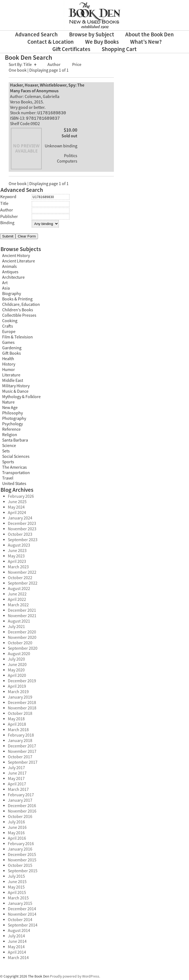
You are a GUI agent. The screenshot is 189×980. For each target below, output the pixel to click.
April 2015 (17, 894)
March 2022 (18, 606)
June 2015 (17, 883)
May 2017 (16, 780)
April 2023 (17, 563)
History (9, 365)
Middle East (13, 382)
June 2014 (17, 943)
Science (9, 447)
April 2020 (17, 677)
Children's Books (18, 311)
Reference (11, 430)
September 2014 (23, 926)
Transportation (16, 474)
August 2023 (19, 546)
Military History (16, 387)
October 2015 (20, 867)
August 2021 (19, 622)
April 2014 (17, 953)
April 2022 (17, 601)
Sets (6, 452)
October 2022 (20, 579)
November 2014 (22, 915)
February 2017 (21, 796)
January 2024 (20, 519)
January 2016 (20, 850)
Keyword (8, 198)
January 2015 (20, 905)
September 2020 (23, 649)
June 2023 (17, 552)
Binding (7, 224)
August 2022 (19, 590)
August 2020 (19, 655)
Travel (8, 479)
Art (5, 284)
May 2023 (16, 557)
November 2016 (22, 812)
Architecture (13, 278)
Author (54, 65)
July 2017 (16, 769)
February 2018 (21, 736)
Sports (8, 463)
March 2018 (18, 731)
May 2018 (16, 720)
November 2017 (22, 753)
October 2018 (20, 715)
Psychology (12, 425)
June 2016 (17, 829)
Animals (9, 268)
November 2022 (22, 573)
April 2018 (17, 725)
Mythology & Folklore (21, 398)
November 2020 (22, 639)
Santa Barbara (15, 441)
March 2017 (18, 791)
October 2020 (20, 644)
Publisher (9, 218)
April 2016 (17, 839)
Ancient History (16, 257)
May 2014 (16, 948)
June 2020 (17, 666)
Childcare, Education (21, 306)
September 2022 (23, 584)
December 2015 (22, 856)
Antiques (10, 273)
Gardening (12, 349)
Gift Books (12, 354)
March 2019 (18, 693)
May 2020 (16, 671)
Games (8, 344)
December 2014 (22, 910)
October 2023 (20, 535)
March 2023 (18, 568)
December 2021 (22, 611)
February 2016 (21, 845)
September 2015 (23, 872)
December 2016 (22, 807)
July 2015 (16, 877)
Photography (14, 420)
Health (8, 360)
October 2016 (20, 818)
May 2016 (16, 834)
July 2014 (16, 937)
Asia (6, 289)
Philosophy (12, 414)
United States (14, 485)
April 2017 (17, 785)
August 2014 (19, 932)
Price (77, 65)
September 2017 (23, 763)
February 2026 (21, 497)
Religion (10, 436)
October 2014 (20, 921)
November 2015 (22, 861)
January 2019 (20, 698)
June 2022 (17, 595)
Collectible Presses (19, 316)
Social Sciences (16, 458)
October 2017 (20, 758)
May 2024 (16, 508)
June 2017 (17, 774)
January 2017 (20, 801)
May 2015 (16, 888)
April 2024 (17, 514)
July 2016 (16, 823)
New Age (10, 409)
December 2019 (22, 682)
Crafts (8, 327)
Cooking (10, 322)
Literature (11, 376)
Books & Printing (17, 300)
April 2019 (17, 687)
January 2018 (20, 742)
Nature (8, 403)
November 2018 (22, 709)
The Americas (15, 468)
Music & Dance (15, 392)
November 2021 (22, 617)
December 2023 (22, 525)
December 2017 (22, 747)
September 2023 (23, 541)
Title (30, 65)
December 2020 (22, 633)
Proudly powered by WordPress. (75, 977)
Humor (9, 371)
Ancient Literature (19, 262)
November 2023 (22, 530)
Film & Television (17, 338)
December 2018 (22, 704)
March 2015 (18, 899)
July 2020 (16, 660)
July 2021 (16, 628)
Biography (12, 295)
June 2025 (17, 503)
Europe (9, 333)
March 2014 (18, 959)
